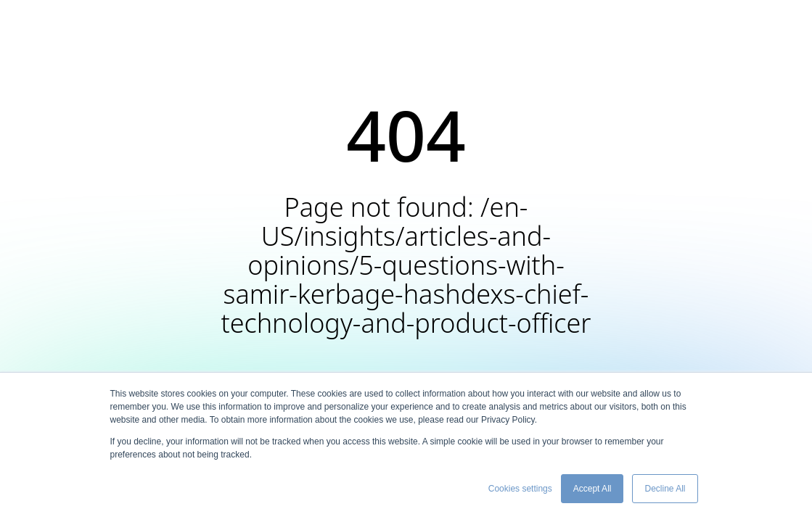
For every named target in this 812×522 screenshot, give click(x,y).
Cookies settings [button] (520, 489)
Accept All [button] (592, 489)
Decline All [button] (665, 489)
